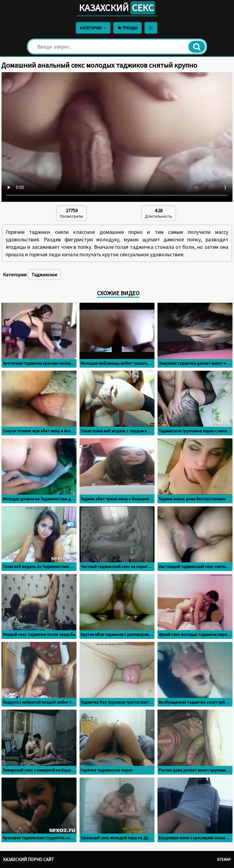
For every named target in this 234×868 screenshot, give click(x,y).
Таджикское (44, 275)
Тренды (127, 28)
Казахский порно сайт (28, 859)
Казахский (117, 8)
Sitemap (224, 859)
